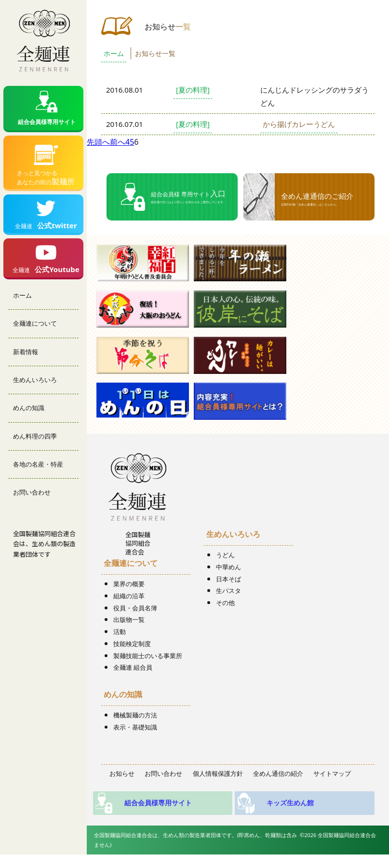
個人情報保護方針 (218, 773)
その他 (225, 603)
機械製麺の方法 (135, 715)
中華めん (228, 567)
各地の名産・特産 (38, 470)
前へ (118, 142)
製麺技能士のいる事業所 (148, 656)
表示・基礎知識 (135, 727)
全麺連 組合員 (133, 667)
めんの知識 (29, 414)
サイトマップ (332, 773)
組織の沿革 (129, 596)
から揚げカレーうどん (299, 124)
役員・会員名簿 (135, 608)
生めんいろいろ (35, 386)
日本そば (228, 579)
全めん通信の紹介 (278, 773)
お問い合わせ (32, 498)
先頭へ (98, 142)
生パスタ (228, 591)
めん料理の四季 (35, 442)
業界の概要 (129, 584)
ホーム (22, 301)
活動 (120, 632)
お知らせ (122, 773)
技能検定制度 (132, 644)
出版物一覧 (129, 620)
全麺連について (35, 330)
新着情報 (26, 358)
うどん (225, 555)
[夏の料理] (193, 90)
